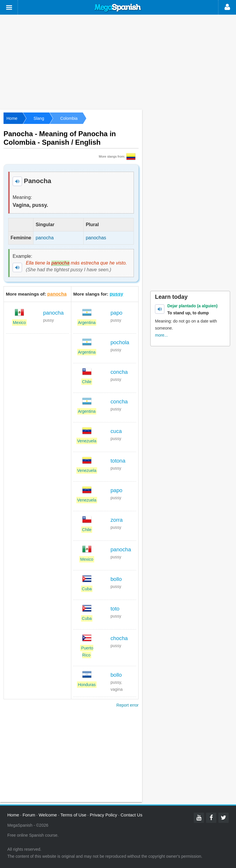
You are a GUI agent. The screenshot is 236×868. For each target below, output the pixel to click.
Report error (128, 705)
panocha (57, 294)
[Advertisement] (118, 62)
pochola (120, 342)
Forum (29, 815)
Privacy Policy (103, 815)
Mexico (19, 323)
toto (115, 609)
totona (118, 461)
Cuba (87, 589)
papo (117, 313)
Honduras (87, 685)
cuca (116, 431)
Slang (39, 118)
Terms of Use (73, 815)
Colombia (69, 118)
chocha (119, 638)
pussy (117, 294)
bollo (116, 579)
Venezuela (87, 441)
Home (12, 118)
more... (161, 335)
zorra (117, 520)
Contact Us (132, 815)
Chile (87, 382)
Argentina (87, 323)
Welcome (48, 815)
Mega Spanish (118, 8)
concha (119, 372)
